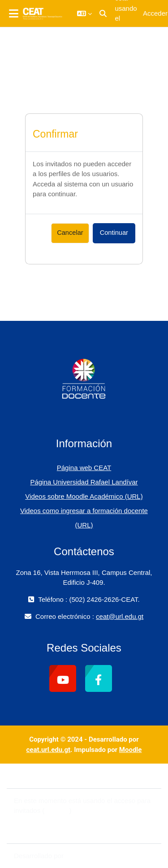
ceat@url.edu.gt (120, 616)
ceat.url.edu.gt (49, 750)
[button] (84, 13)
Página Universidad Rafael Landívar (84, 482)
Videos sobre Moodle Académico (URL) (84, 496)
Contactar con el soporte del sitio (68, 775)
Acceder (155, 13)
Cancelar (70, 233)
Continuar (114, 233)
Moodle (131, 750)
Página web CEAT (84, 468)
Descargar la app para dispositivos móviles (78, 831)
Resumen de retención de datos (62, 821)
